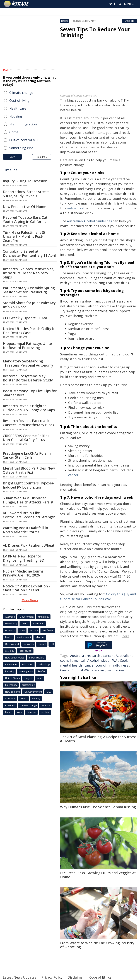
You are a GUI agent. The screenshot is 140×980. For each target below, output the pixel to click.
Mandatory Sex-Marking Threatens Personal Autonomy (28, 363)
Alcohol (93, 660)
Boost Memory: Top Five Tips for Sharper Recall (30, 393)
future (24, 698)
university (44, 617)
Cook (124, 660)
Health (65, 21)
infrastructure (37, 658)
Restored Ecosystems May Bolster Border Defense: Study (28, 378)
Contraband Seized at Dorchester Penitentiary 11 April (30, 253)
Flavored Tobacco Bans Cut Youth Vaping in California (25, 220)
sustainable (28, 685)
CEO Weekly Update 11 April (26, 318)
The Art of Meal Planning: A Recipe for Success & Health (98, 739)
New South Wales (15, 658)
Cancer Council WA (74, 670)
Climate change (21, 93)
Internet (32, 712)
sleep (105, 660)
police (25, 623)
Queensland (12, 644)
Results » (42, 157)
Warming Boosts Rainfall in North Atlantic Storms (25, 530)
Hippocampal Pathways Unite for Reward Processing (27, 346)
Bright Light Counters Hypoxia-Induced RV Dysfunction (29, 485)
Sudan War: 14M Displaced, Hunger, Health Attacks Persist (28, 500)
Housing (16, 116)
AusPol (42, 671)
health (9, 637)
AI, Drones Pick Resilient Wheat (29, 545)
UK (52, 644)
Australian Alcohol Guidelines (89, 221)
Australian (124, 656)
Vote (12, 157)
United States (13, 678)
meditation (115, 670)
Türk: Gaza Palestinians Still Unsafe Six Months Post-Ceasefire (26, 237)
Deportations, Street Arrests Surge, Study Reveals (26, 194)
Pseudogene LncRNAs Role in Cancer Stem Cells (27, 455)
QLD (49, 692)
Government (27, 617)
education (28, 664)
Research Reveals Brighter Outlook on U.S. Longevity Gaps (29, 408)
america (46, 705)
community (11, 623)
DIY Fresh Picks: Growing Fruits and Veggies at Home (98, 875)
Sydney (36, 698)
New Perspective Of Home (25, 207)
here (126, 636)
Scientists (10, 698)
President (10, 705)
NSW (22, 630)
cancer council (96, 665)
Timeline (10, 170)
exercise (98, 670)
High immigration (23, 124)
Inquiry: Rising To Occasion (25, 181)
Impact (9, 712)
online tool (75, 208)
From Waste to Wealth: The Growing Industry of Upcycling (97, 945)
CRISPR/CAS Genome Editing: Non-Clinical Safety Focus (26, 438)
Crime (14, 132)
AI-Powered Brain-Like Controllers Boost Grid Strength (29, 515)
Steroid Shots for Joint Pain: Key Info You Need (29, 305)
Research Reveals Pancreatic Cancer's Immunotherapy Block (29, 423)
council (66, 660)
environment (24, 637)
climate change (29, 705)
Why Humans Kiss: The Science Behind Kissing (98, 807)
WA (115, 660)
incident (45, 712)
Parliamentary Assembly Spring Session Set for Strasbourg (29, 290)
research (93, 656)
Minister (40, 637)
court (20, 712)
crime (40, 678)
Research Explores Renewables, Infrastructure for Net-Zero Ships (29, 273)
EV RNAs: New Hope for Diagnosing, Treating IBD (24, 558)
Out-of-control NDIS (25, 140)
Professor (48, 630)
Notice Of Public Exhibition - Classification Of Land (26, 588)
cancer (73, 475)
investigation (26, 671)
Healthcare (18, 108)
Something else (21, 148)
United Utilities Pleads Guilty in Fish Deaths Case (29, 331)
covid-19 (10, 651)
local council (26, 651)
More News (30, 600)
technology (44, 664)
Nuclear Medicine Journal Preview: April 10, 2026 (24, 573)
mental (79, 660)
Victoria (34, 630)
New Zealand (12, 692)
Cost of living (19, 100)
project (28, 678)
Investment (11, 664)
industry (10, 671)
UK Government (33, 692)
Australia (77, 656)
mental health (71, 665)
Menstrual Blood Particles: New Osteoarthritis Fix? (29, 470)
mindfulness (119, 665)
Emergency (11, 685)
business (29, 644)
